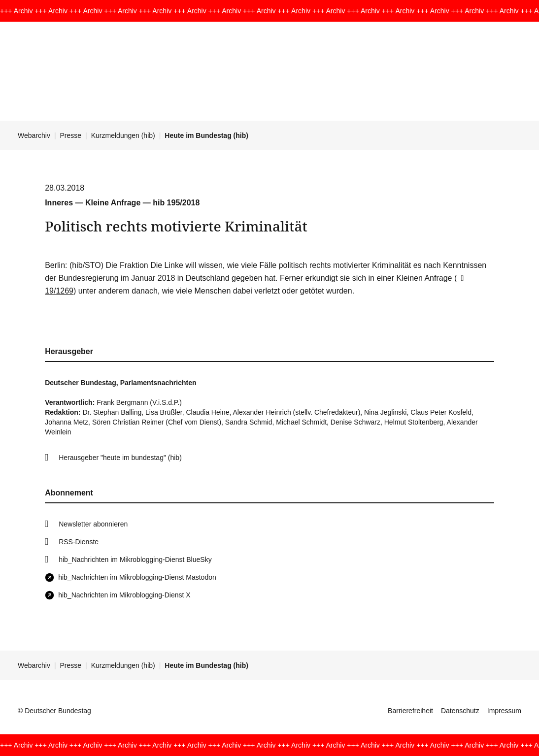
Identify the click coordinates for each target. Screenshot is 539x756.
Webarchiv (34, 135)
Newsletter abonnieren (93, 524)
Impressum (504, 711)
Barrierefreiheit (410, 711)
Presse (71, 135)
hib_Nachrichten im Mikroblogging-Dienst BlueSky (135, 559)
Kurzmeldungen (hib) (123, 135)
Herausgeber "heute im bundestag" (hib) (120, 458)
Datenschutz (460, 711)
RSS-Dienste (79, 542)
